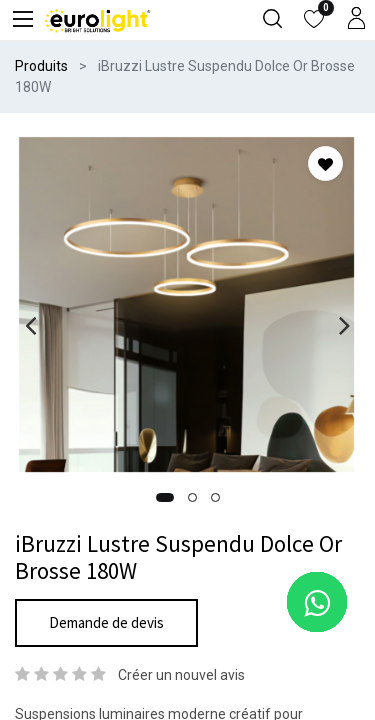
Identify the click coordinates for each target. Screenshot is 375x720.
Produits (41, 66)
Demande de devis (106, 622)
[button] (165, 497)
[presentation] (30, 325)
